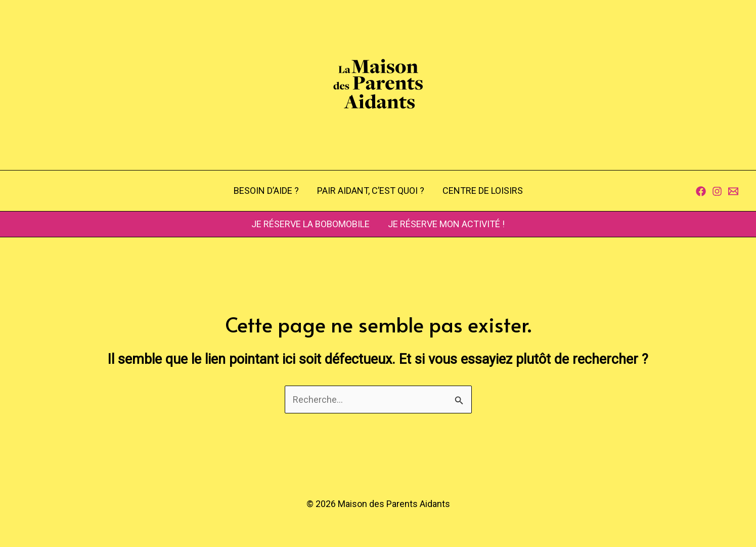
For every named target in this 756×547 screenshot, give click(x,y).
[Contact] (733, 191)
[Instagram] (717, 191)
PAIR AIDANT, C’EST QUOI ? (371, 191)
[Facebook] (701, 191)
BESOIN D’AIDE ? (266, 191)
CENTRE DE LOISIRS (483, 191)
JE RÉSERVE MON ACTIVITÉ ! (446, 224)
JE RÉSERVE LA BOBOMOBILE (310, 224)
